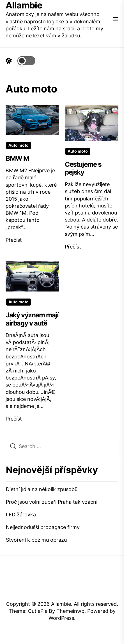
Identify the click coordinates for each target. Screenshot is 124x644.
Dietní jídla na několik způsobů (42, 489)
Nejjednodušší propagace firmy (43, 527)
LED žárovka (21, 515)
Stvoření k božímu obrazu (36, 540)
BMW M (17, 158)
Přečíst (14, 240)
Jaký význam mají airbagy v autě (32, 319)
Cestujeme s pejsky (83, 168)
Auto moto (19, 145)
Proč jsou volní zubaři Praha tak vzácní (52, 502)
